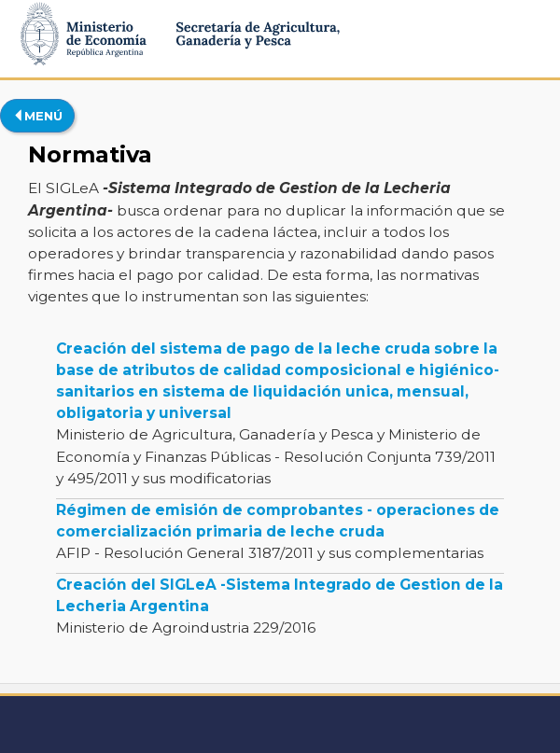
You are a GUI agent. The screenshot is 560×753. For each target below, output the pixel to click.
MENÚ (37, 116)
